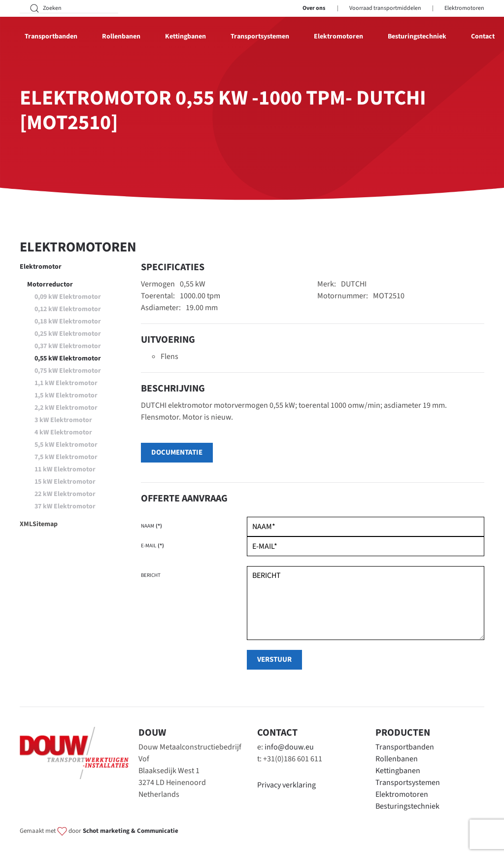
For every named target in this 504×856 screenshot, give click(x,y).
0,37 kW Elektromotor (68, 346)
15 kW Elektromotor (65, 482)
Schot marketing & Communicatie (131, 831)
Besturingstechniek (417, 36)
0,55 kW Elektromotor (68, 358)
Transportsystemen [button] (260, 36)
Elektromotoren (464, 8)
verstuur (274, 660)
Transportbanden (405, 747)
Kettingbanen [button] (185, 36)
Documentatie (177, 452)
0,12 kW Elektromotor (68, 309)
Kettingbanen (398, 771)
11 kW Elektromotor (65, 469)
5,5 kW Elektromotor (66, 445)
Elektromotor (41, 267)
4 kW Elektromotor (63, 432)
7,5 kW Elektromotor (66, 457)
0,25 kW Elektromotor (68, 334)
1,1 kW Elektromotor (66, 383)
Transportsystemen (408, 783)
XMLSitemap (39, 524)
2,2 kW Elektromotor (66, 408)
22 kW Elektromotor (65, 494)
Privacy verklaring (286, 785)
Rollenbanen (397, 759)
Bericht (151, 575)
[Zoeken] (69, 8)
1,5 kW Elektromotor (66, 395)
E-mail (152, 546)
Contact (483, 36)
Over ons (314, 8)
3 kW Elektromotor (63, 420)
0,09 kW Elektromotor (68, 297)
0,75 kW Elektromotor (68, 371)
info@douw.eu (289, 747)
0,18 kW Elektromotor (68, 321)
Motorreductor (50, 285)
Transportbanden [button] (51, 36)
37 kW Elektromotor (65, 506)
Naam (151, 526)
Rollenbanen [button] (121, 36)
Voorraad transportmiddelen (385, 8)
